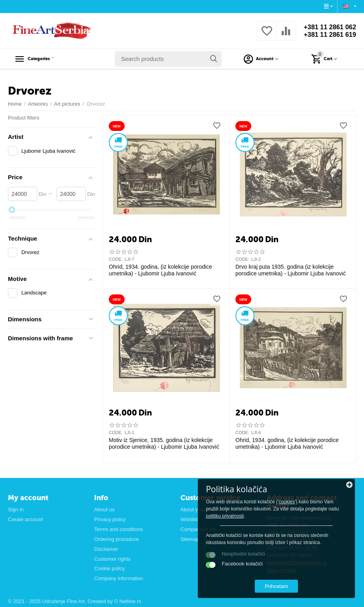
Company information (119, 578)
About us (104, 509)
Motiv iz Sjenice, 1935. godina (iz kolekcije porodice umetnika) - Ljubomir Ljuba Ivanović (164, 443)
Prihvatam (303, 583)
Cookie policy (109, 568)
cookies (272, 491)
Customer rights (112, 559)
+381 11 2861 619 (327, 35)
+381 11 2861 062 (327, 27)
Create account (25, 519)
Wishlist (189, 519)
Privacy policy (110, 519)
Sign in (16, 509)
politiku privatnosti (315, 505)
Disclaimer (106, 549)
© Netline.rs (128, 601)
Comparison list (198, 529)
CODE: (116, 259)
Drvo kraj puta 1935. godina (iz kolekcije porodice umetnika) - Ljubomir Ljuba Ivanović (291, 270)
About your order (200, 509)
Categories (46, 59)
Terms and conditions (118, 529)
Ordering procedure (117, 539)
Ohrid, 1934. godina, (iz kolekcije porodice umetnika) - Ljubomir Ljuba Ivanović (160, 270)
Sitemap (190, 539)
